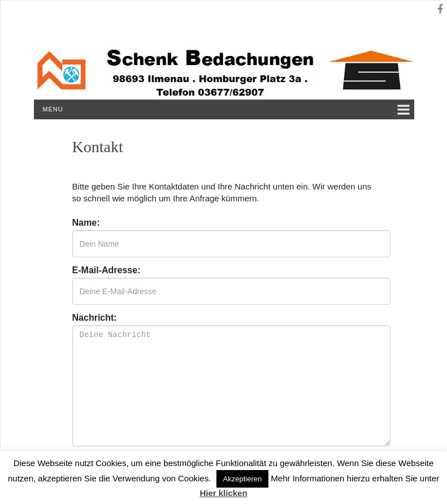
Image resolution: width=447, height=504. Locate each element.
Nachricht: (95, 318)
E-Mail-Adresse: (107, 270)
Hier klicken (223, 493)
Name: (86, 223)
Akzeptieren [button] (243, 479)
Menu (53, 109)
